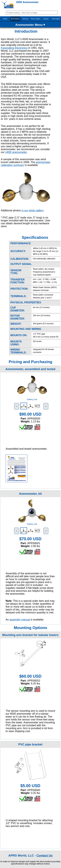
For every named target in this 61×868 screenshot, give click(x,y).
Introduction (26, 31)
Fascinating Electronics (14, 48)
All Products (15, 19)
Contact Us (45, 855)
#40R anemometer (16, 152)
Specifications (35, 237)
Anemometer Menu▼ (30, 25)
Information (56, 19)
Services (25, 19)
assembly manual (20, 620)
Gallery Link (32, 399)
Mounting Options (30, 628)
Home (5, 19)
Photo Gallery (36, 19)
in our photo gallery (33, 210)
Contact (46, 19)
